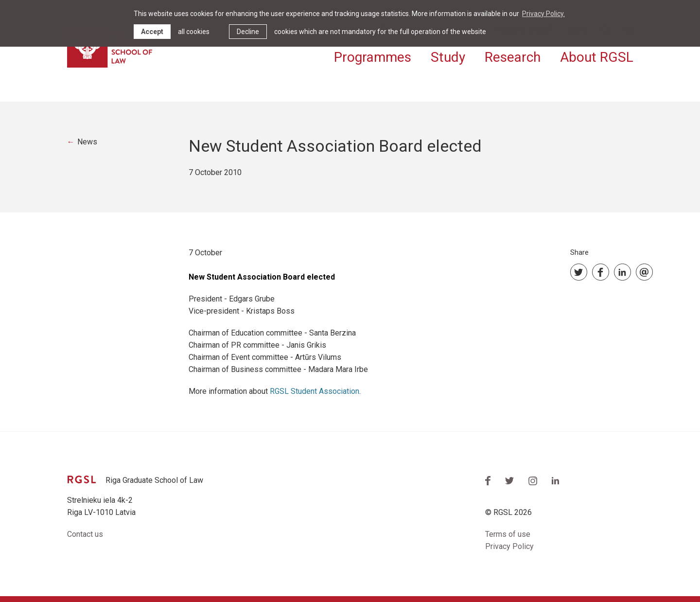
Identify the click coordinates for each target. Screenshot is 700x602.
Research (513, 57)
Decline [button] (248, 32)
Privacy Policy (509, 546)
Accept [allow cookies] (152, 32)
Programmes (373, 57)
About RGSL (597, 57)
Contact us (85, 534)
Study (448, 57)
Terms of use (508, 534)
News (87, 142)
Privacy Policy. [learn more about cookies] (543, 14)
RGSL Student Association (315, 391)
